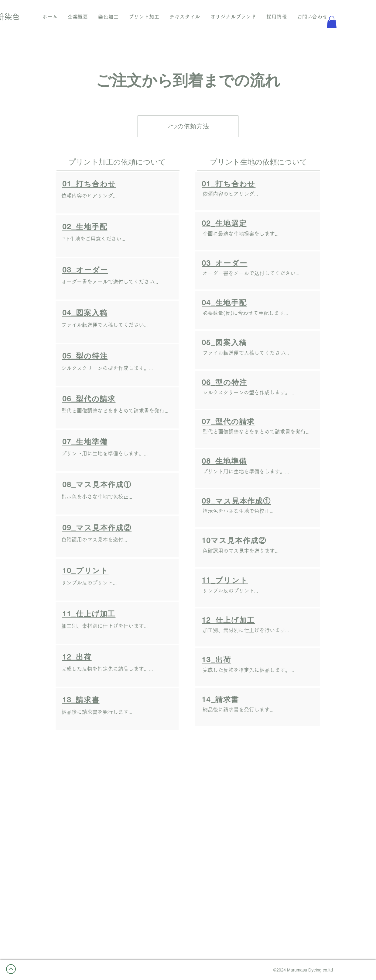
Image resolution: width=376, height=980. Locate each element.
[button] (332, 22)
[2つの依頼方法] (188, 126)
